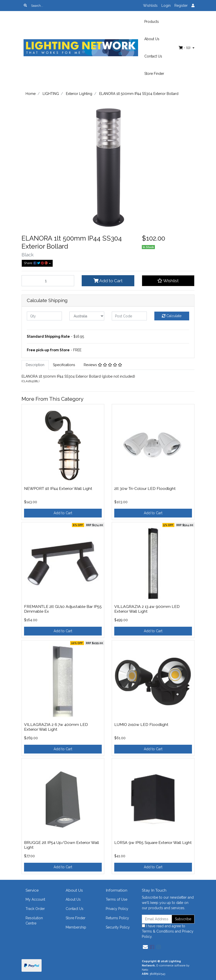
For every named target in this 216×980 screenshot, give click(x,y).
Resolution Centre (34, 921)
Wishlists (150, 6)
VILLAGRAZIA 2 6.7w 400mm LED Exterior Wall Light (56, 727)
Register (181, 6)
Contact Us (153, 56)
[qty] (44, 316)
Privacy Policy (117, 909)
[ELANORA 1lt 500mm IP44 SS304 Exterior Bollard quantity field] (48, 281)
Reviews (103, 365)
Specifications (64, 365)
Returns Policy (117, 918)
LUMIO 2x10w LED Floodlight (141, 725)
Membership (76, 927)
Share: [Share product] (36, 263)
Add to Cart (108, 281)
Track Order (35, 909)
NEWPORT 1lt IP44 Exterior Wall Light (58, 488)
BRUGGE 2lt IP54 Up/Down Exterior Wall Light (62, 845)
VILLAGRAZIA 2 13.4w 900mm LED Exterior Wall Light (147, 609)
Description (35, 365)
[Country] (87, 316)
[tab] (35, 365)
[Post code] (129, 316)
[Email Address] (157, 919)
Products (152, 22)
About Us (152, 39)
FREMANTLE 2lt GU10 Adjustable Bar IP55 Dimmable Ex (63, 609)
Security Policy (118, 927)
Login (166, 6)
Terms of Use (117, 899)
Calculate (172, 316)
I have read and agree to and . (168, 931)
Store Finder (154, 74)
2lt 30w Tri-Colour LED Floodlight (145, 488)
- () (185, 48)
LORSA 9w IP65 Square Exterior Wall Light (153, 843)
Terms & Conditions (158, 931)
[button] (168, 281)
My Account (35, 899)
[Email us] (145, 947)
